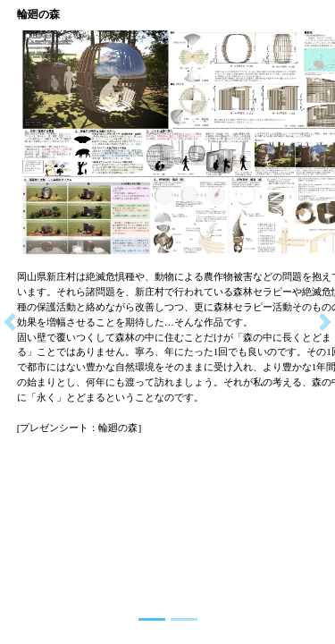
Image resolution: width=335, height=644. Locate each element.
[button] (10, 322)
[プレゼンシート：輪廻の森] (80, 428)
